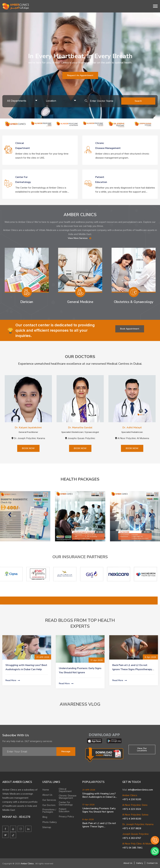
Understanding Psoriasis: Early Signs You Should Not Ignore (99, 810)
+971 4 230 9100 (132, 799)
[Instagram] (21, 829)
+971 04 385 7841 (132, 848)
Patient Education (64, 810)
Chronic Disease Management (68, 797)
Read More (13, 681)
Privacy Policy (66, 816)
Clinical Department (65, 790)
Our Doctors (49, 805)
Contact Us (152, 863)
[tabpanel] (80, 65)
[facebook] (5, 829)
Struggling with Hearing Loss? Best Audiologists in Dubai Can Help (99, 795)
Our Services (49, 800)
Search (138, 101)
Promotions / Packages (49, 811)
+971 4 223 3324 (132, 809)
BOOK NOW (28, 448)
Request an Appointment (80, 76)
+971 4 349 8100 (132, 819)
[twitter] (5, 835)
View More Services (80, 238)
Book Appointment (130, 329)
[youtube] (13, 829)
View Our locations (142, 749)
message (66, 751)
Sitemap (47, 827)
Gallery (140, 863)
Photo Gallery (50, 822)
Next (148, 276)
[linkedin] (28, 829)
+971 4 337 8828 (132, 828)
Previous (12, 276)
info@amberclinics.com (140, 790)
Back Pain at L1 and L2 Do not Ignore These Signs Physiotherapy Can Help (132, 669)
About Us (47, 795)
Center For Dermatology (66, 803)
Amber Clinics (27, 864)
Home (46, 790)
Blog (45, 817)
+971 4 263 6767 (132, 838)
